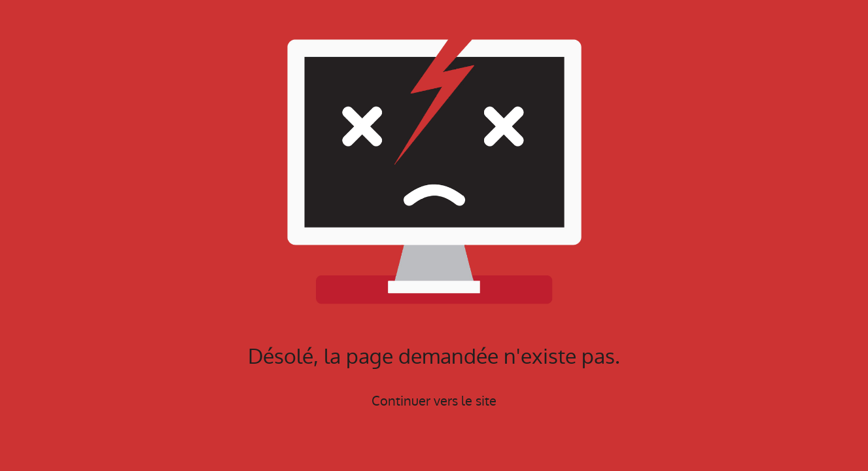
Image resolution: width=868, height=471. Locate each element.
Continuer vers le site (434, 401)
